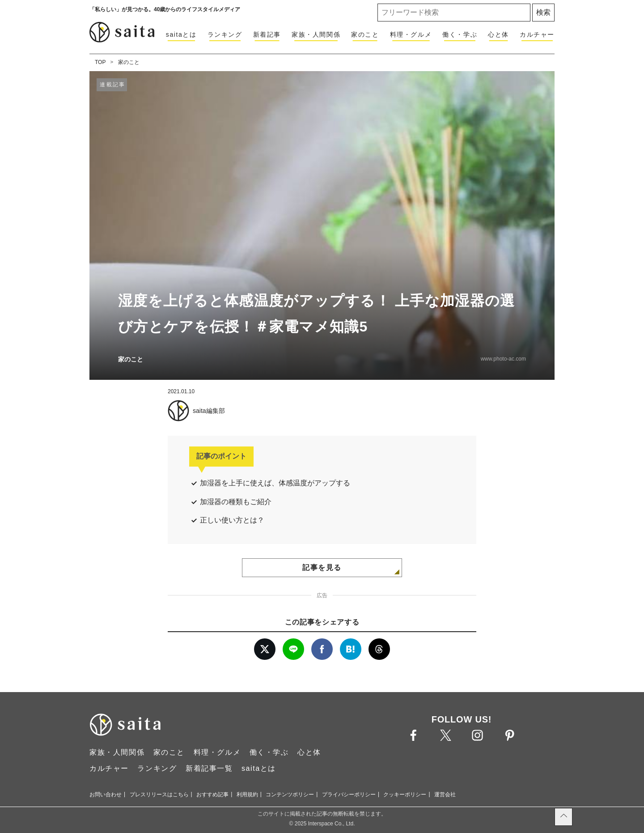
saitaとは (181, 34)
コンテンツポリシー (290, 795)
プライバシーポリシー (349, 795)
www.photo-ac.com (503, 359)
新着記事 (267, 34)
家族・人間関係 (316, 34)
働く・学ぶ (460, 34)
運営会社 (445, 795)
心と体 (498, 34)
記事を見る (322, 567)
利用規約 (247, 795)
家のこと (365, 34)
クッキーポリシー (405, 795)
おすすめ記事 (212, 795)
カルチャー (537, 34)
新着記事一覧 (209, 768)
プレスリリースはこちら (159, 795)
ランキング (225, 34)
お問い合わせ (106, 795)
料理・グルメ (411, 34)
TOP (100, 62)
